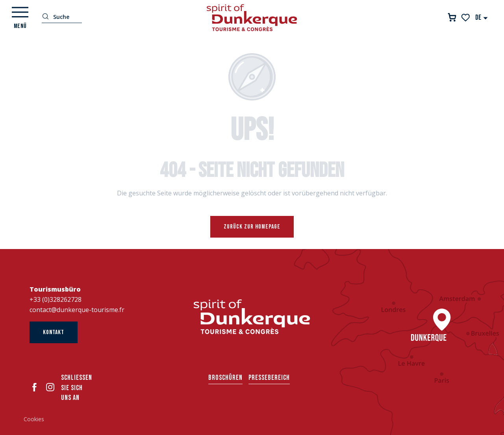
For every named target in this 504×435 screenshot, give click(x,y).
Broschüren (225, 378)
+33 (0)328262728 (56, 299)
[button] (482, 18)
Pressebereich (269, 378)
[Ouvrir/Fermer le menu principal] (20, 18)
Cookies (34, 419)
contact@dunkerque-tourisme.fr (77, 310)
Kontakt (54, 332)
